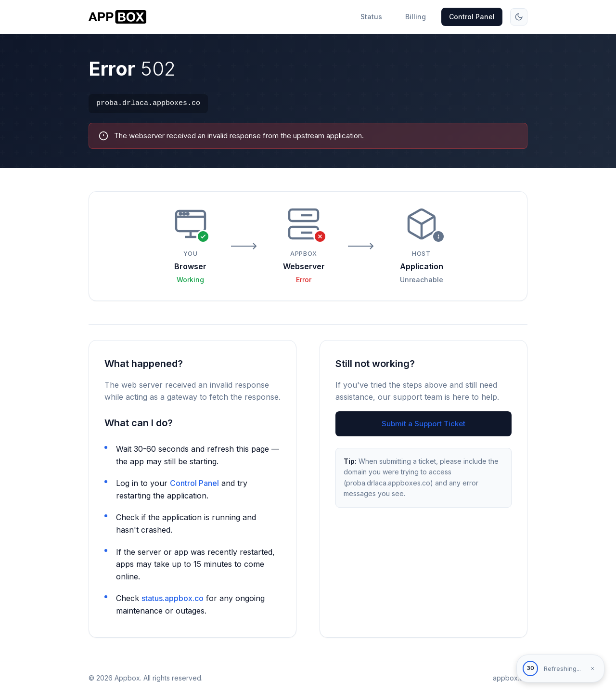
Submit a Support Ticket (423, 425)
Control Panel (472, 17)
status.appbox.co (173, 599)
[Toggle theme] (519, 17)
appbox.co (510, 678)
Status (371, 17)
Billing (416, 17)
